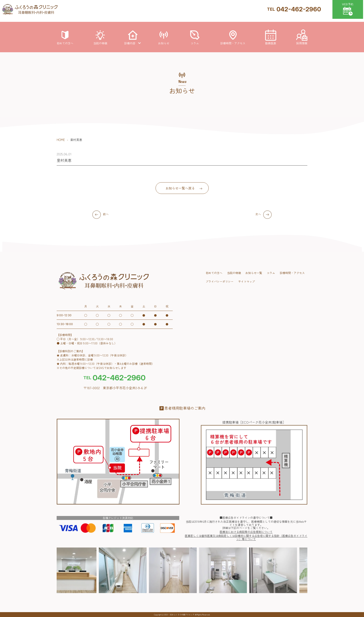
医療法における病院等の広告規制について (246, 532)
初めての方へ (214, 273)
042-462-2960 (294, 9)
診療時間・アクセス (292, 273)
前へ (106, 214)
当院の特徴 (234, 273)
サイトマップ (247, 281)
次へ (258, 214)
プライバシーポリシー (220, 281)
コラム (271, 273)
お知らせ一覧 (254, 273)
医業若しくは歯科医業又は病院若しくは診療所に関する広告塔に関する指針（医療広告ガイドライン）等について (246, 537)
